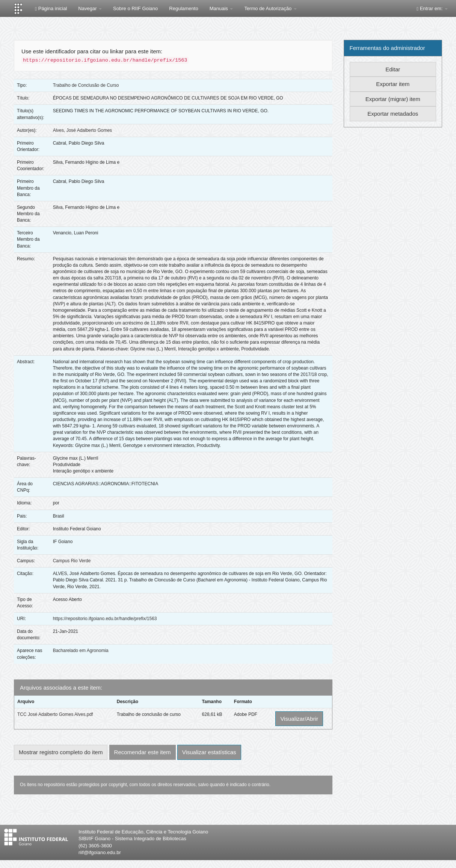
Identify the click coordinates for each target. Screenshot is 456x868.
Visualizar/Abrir (299, 719)
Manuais (221, 8)
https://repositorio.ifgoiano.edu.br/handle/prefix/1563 (105, 619)
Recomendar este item (143, 752)
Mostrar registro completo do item (61, 752)
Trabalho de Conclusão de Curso (86, 85)
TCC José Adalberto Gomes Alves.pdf (55, 714)
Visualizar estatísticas (209, 752)
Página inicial (51, 8)
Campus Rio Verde (72, 561)
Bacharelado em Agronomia (81, 651)
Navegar (90, 8)
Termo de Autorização (270, 8)
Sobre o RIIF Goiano (135, 8)
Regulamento (183, 8)
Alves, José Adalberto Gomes (82, 130)
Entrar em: (432, 8)
